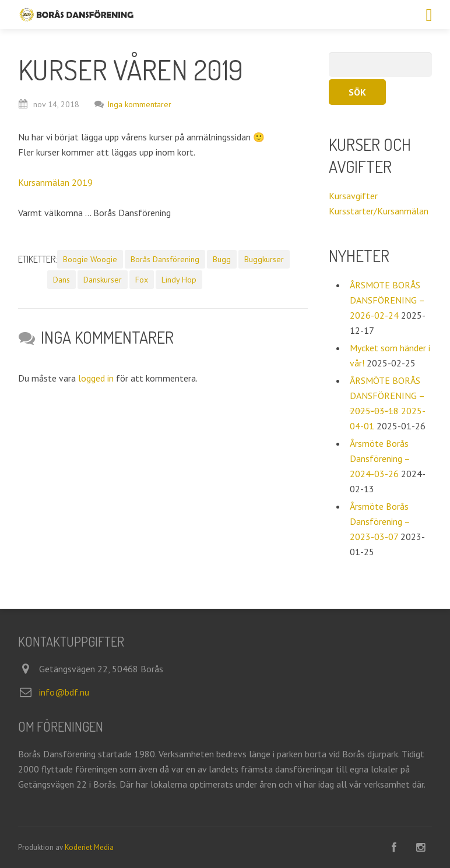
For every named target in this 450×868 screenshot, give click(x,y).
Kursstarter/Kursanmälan (379, 211)
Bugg (222, 259)
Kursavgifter (353, 196)
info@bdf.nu (64, 692)
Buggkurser (264, 259)
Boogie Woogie (90, 259)
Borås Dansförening (165, 259)
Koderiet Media (89, 847)
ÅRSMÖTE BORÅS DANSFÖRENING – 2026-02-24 (387, 300)
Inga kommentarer (133, 104)
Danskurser (103, 280)
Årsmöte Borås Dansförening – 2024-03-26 (380, 458)
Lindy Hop (179, 280)
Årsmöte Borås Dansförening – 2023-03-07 (380, 521)
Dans (61, 280)
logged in (96, 378)
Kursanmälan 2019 (55, 182)
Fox (142, 280)
